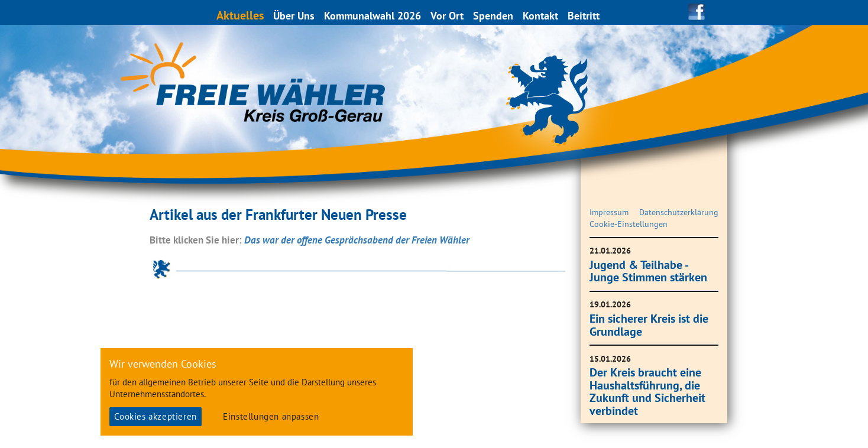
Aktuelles (241, 15)
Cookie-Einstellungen (629, 224)
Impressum (609, 212)
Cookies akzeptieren (155, 416)
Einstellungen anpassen (271, 416)
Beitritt (584, 16)
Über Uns (294, 16)
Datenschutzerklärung (679, 212)
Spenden (494, 16)
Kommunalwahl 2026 (373, 16)
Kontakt (541, 16)
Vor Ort (448, 16)
